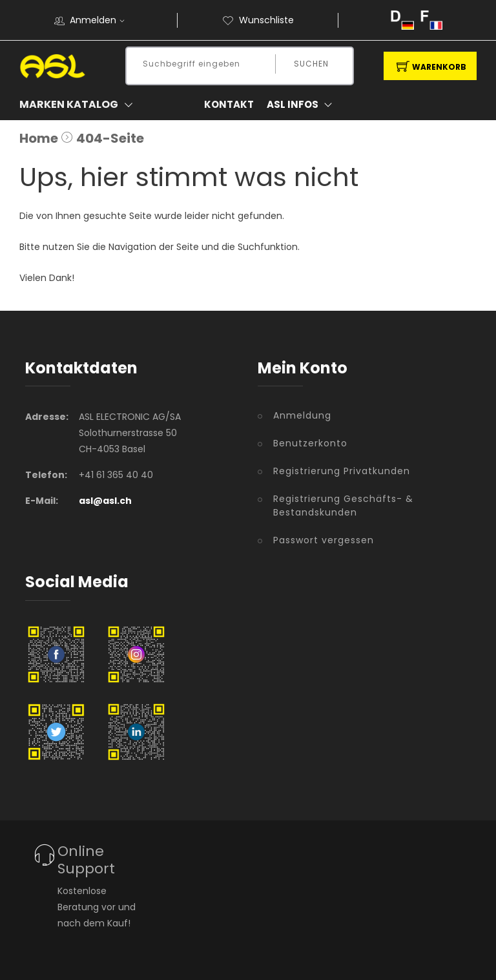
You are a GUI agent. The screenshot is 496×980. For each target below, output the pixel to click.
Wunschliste (258, 20)
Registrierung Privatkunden (342, 471)
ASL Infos (302, 105)
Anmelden (101, 20)
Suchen (311, 64)
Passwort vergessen (324, 540)
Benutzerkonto (310, 443)
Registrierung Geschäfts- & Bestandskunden (343, 506)
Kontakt (229, 104)
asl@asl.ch (105, 501)
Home (39, 138)
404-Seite (110, 138)
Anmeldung (302, 415)
